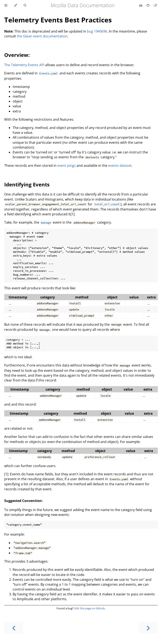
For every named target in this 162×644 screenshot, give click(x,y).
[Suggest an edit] (155, 5)
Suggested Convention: (24, 501)
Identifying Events (27, 184)
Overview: (17, 55)
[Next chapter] (148, 628)
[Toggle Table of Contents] (6, 5)
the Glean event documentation (42, 36)
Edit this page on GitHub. (90, 608)
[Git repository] (148, 5)
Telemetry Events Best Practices (58, 20)
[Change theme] (16, 5)
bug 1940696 (97, 31)
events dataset (120, 165)
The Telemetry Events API (24, 65)
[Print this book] (141, 5)
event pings (67, 165)
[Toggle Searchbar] (25, 5)
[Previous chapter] (14, 628)
